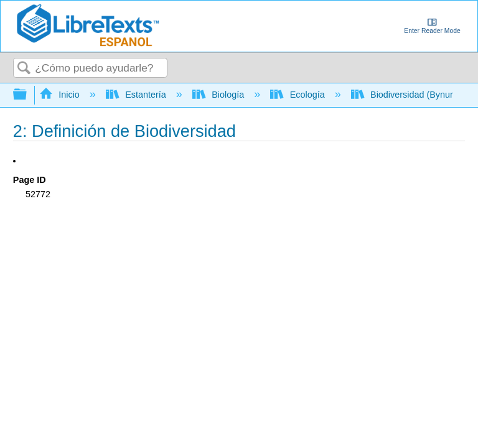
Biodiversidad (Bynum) (407, 95)
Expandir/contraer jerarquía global (28, 95)
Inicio (61, 95)
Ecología (298, 95)
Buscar (24, 69)
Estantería (137, 95)
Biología (219, 95)
